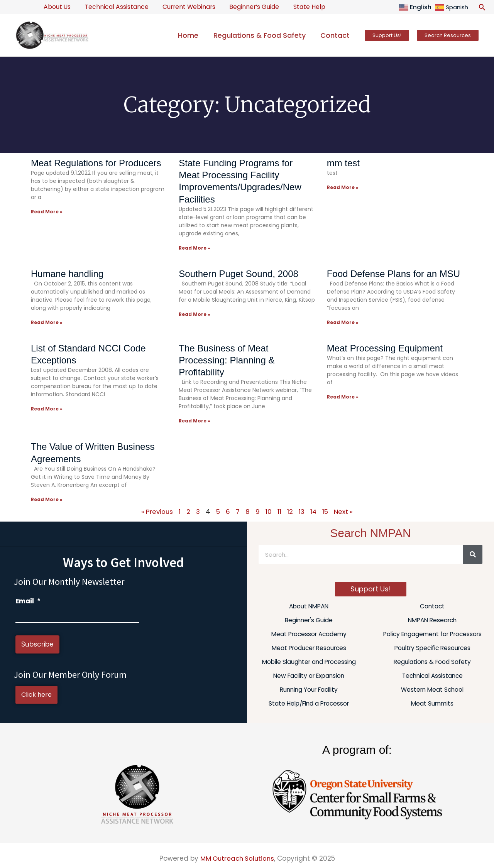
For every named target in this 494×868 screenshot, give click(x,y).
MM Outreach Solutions (237, 858)
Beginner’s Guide (247, 7)
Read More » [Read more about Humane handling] (47, 322)
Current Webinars (184, 7)
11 (279, 511)
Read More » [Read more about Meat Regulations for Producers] (47, 212)
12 (290, 511)
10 (269, 511)
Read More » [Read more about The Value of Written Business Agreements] (47, 499)
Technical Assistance (114, 7)
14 (314, 511)
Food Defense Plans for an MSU (394, 273)
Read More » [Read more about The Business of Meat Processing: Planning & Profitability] (195, 420)
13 (302, 511)
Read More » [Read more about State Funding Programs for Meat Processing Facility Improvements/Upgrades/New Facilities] (195, 248)
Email (28, 600)
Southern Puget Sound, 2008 (239, 273)
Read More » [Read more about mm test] (343, 187)
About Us (56, 7)
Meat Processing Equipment (385, 348)
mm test (343, 163)
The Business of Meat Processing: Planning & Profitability (227, 360)
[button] (482, 7)
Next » (344, 511)
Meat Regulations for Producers (96, 163)
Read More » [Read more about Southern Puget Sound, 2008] (195, 314)
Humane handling (67, 273)
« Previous (156, 511)
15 (326, 511)
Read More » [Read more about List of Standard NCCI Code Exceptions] (47, 408)
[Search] (473, 554)
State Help (300, 7)
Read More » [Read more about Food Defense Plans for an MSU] (343, 322)
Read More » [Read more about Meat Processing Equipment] (343, 396)
